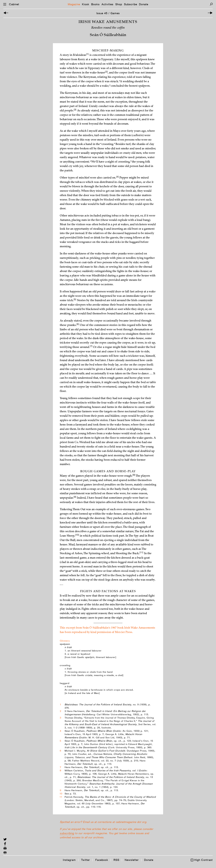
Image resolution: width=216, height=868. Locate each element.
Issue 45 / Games (108, 13)
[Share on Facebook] (5, 844)
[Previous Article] (6, 13)
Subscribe (131, 4)
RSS (116, 860)
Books (95, 4)
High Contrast (203, 860)
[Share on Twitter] (5, 839)
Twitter (86, 860)
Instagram (69, 860)
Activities (107, 4)
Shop (119, 4)
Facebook (102, 860)
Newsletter (132, 860)
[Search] (211, 4)
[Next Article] (210, 13)
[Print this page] (5, 853)
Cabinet (14, 4)
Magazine (74, 4)
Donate (144, 4)
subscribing (67, 840)
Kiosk (86, 4)
